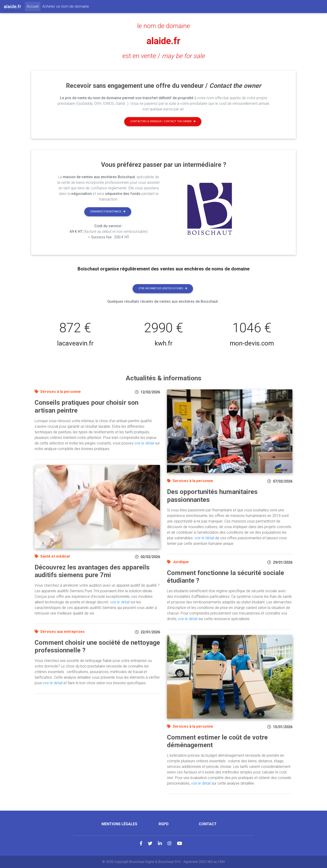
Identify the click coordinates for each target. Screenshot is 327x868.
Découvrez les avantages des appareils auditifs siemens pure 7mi (92, 571)
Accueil (34, 6)
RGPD (164, 824)
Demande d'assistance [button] (108, 212)
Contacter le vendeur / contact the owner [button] (163, 121)
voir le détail (144, 443)
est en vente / (163, 56)
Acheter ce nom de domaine (66, 6)
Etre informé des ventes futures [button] (163, 288)
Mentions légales (119, 824)
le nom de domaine (164, 26)
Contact (208, 824)
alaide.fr (163, 41)
